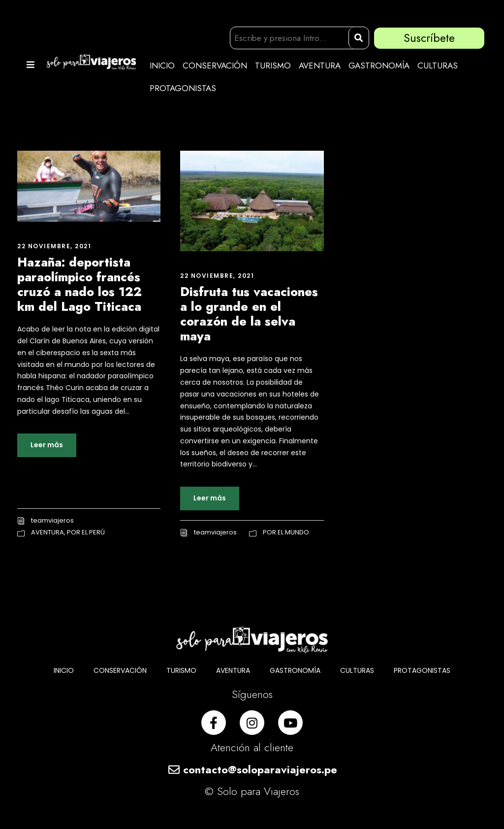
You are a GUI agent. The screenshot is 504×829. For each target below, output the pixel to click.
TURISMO (273, 66)
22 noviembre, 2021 (54, 246)
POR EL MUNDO (286, 532)
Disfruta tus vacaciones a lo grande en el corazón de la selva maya (249, 314)
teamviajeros (52, 520)
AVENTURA (320, 66)
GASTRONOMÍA (379, 66)
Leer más (47, 445)
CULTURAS (438, 66)
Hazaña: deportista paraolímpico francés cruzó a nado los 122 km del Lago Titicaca (79, 284)
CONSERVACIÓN (215, 66)
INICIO (162, 66)
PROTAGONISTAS (183, 88)
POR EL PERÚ (86, 532)
